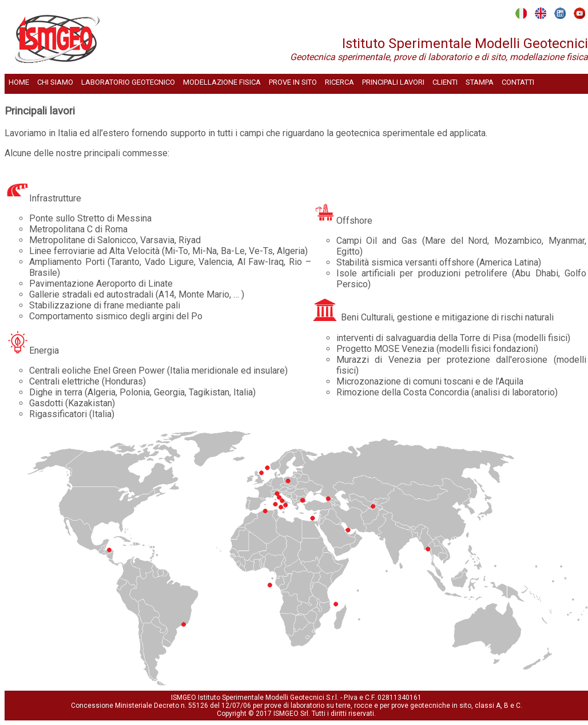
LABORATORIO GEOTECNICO (128, 82)
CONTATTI (518, 82)
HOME (19, 82)
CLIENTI (445, 82)
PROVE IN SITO (293, 82)
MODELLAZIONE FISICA (222, 82)
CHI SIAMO (55, 82)
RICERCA (339, 82)
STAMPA (480, 82)
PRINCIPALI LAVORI (393, 82)
